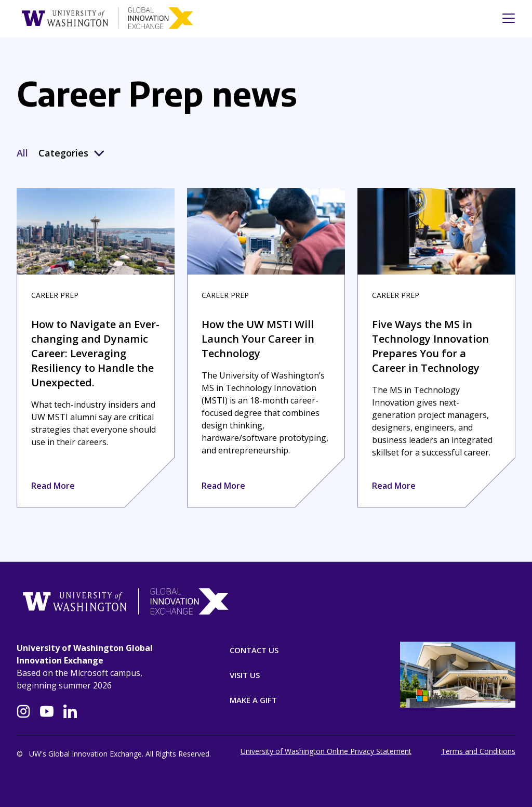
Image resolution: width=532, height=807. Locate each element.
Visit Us (245, 675)
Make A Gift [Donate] (253, 700)
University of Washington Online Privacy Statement (326, 754)
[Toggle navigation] (506, 18)
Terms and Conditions (478, 754)
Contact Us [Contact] (254, 650)
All (22, 153)
